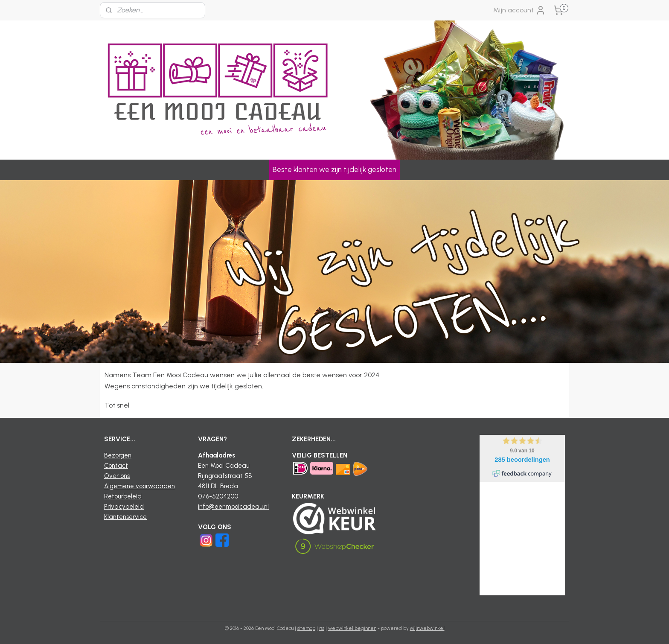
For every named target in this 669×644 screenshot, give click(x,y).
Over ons (117, 476)
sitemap (306, 628)
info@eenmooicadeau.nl (233, 507)
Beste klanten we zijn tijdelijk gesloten (334, 169)
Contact (116, 466)
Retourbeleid (123, 496)
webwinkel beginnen (352, 628)
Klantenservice (125, 517)
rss (322, 628)
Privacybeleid (124, 507)
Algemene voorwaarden (140, 486)
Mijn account (519, 10)
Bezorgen (118, 455)
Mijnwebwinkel (427, 628)
